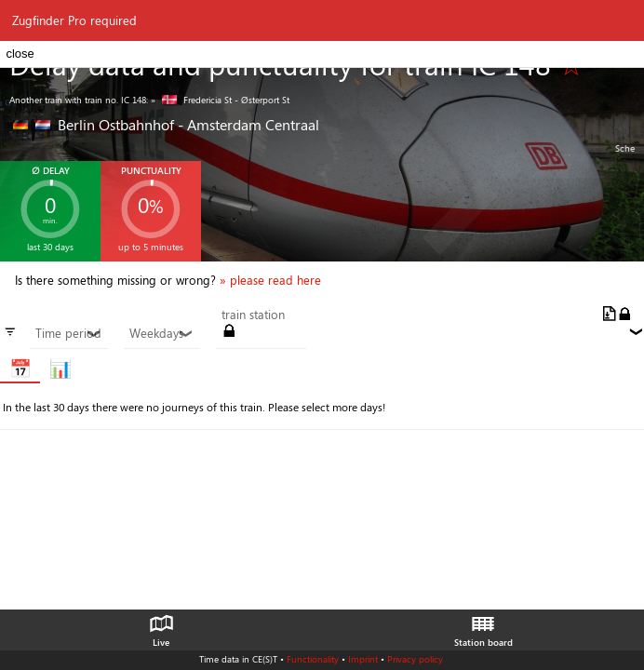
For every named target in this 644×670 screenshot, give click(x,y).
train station (253, 315)
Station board (483, 626)
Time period (68, 333)
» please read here (270, 280)
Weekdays (161, 333)
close (20, 54)
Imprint (363, 659)
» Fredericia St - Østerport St (220, 100)
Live (161, 626)
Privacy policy (415, 659)
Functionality (313, 659)
